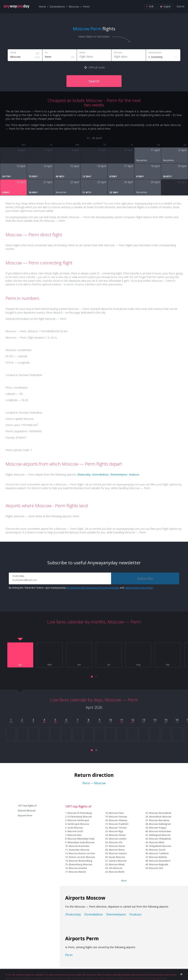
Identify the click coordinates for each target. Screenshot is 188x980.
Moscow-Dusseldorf (160, 861)
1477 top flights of (27, 806)
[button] (92, 677)
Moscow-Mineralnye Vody (81, 839)
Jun (79, 665)
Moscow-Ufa (116, 842)
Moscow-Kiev (75, 835)
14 (155, 720)
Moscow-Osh (156, 868)
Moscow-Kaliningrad (160, 824)
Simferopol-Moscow (78, 824)
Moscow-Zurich (157, 850)
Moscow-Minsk (117, 864)
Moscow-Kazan (117, 846)
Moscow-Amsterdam (160, 831)
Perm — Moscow (94, 783)
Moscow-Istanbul (78, 868)
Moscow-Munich (77, 872)
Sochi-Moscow (75, 828)
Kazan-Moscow (117, 857)
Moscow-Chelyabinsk (160, 839)
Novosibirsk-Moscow (160, 817)
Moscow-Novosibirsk (160, 813)
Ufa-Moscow (116, 868)
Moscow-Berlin (117, 872)
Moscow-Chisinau (118, 820)
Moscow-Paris (116, 813)
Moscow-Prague (158, 828)
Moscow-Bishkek (158, 857)
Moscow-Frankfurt (119, 824)
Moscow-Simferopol (78, 820)
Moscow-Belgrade (159, 864)
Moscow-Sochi (75, 831)
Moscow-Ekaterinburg (81, 861)
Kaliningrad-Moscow (160, 835)
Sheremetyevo (119, 474)
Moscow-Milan (157, 842)
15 (166, 720)
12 (133, 720)
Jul (109, 665)
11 (122, 720)
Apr (20, 665)
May (50, 665)
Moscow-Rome (117, 850)
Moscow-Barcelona (159, 820)
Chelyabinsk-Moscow (160, 846)
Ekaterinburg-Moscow (81, 864)
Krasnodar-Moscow (79, 850)
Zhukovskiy (84, 474)
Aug (138, 665)
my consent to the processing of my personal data (93, 588)
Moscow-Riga (116, 831)
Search (94, 81)
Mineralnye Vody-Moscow (81, 842)
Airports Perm (25, 816)
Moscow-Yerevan (118, 817)
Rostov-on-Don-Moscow (82, 857)
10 (111, 720)
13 (144, 720)
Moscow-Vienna (117, 835)
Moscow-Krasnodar (79, 846)
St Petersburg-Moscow (80, 817)
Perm (69, 955)
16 (177, 720)
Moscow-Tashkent (159, 853)
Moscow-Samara (118, 853)
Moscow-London (118, 839)
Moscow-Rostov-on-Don (82, 853)
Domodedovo (100, 474)
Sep (168, 665)
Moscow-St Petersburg (80, 813)
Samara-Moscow (118, 861)
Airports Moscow (27, 811)
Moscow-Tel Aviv (118, 828)
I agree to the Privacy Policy (139, 588)
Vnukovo (134, 474)
